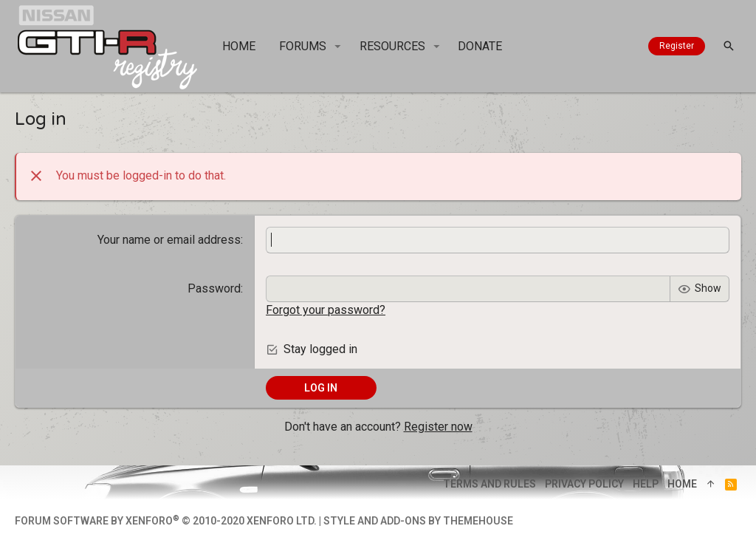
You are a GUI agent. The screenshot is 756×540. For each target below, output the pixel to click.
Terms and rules (489, 484)
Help (646, 484)
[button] (338, 47)
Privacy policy (584, 484)
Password (214, 288)
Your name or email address (169, 240)
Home (682, 484)
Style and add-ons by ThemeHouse (418, 521)
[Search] (729, 46)
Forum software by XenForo (166, 521)
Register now (438, 427)
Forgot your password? (326, 310)
